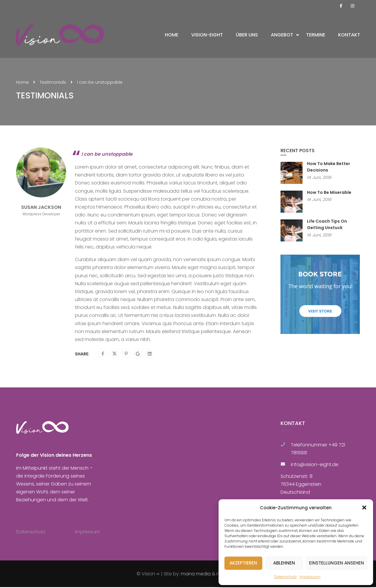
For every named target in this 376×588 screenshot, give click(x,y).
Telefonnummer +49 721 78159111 (318, 450)
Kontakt (349, 35)
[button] (364, 508)
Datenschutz (286, 577)
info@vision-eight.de (315, 465)
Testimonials (53, 83)
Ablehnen (284, 563)
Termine (315, 35)
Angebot (282, 35)
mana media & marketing (210, 575)
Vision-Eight (207, 35)
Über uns (247, 35)
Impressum (310, 577)
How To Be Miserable (329, 193)
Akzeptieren (243, 563)
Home (171, 35)
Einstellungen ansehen (336, 563)
